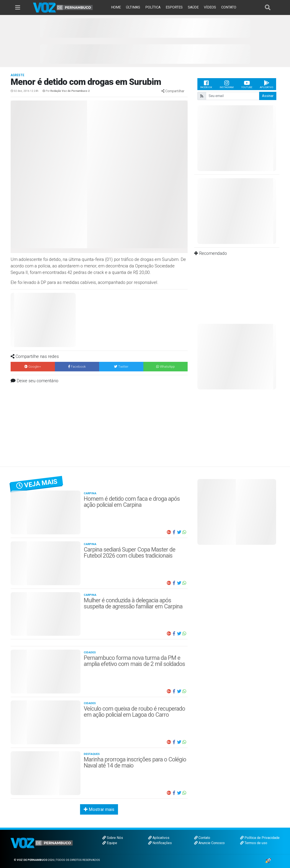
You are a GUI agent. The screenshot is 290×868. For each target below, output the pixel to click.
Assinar (268, 96)
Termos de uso (254, 843)
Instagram (227, 84)
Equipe (110, 843)
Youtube (247, 84)
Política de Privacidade (260, 838)
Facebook (206, 84)
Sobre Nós (113, 838)
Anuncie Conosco (209, 843)
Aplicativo (267, 84)
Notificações (160, 843)
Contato (202, 838)
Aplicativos (159, 838)
